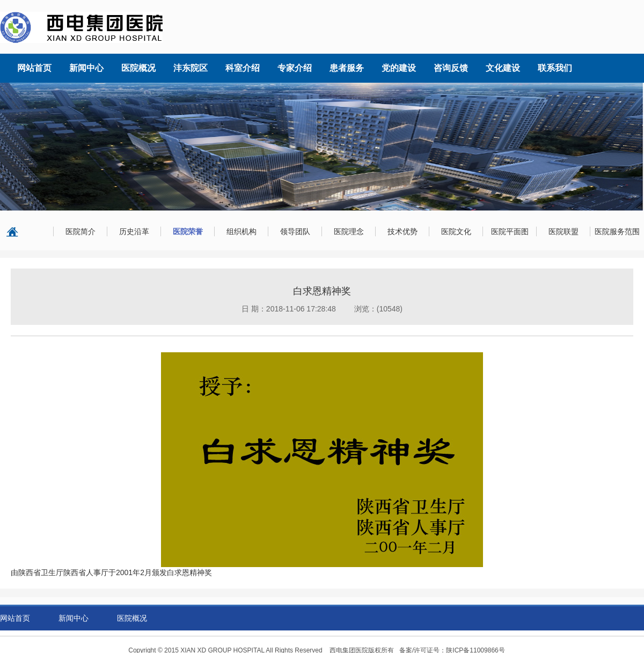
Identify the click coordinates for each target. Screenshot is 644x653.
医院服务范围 (617, 231)
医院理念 (349, 231)
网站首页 (15, 618)
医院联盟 (563, 231)
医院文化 (456, 231)
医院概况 (132, 618)
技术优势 (402, 231)
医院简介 (80, 231)
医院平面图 (510, 231)
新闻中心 (74, 618)
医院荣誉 (188, 231)
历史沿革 (134, 231)
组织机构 (241, 231)
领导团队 (295, 231)
